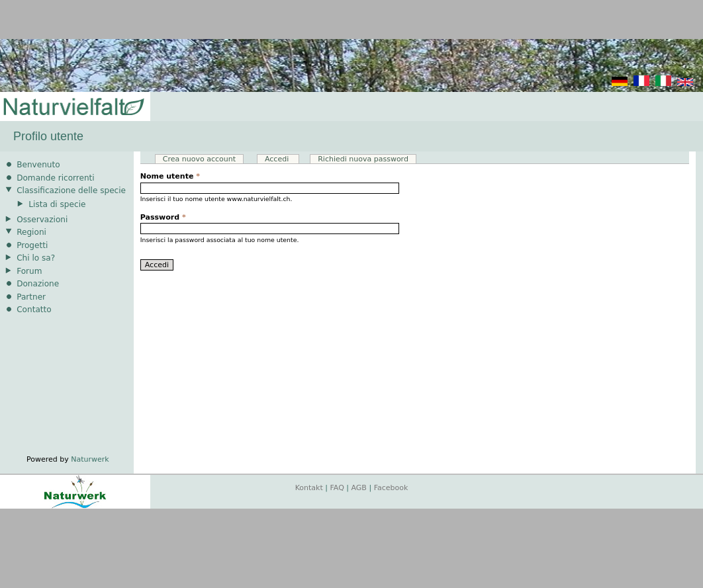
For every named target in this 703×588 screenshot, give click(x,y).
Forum (29, 271)
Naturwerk (90, 459)
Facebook (391, 488)
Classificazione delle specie (71, 190)
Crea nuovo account (199, 159)
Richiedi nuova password (363, 159)
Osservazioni (42, 220)
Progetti (32, 245)
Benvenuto (38, 165)
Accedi (282, 159)
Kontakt (309, 488)
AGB (359, 488)
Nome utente (170, 176)
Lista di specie (57, 204)
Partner (31, 297)
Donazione (38, 284)
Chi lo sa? (36, 258)
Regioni (31, 232)
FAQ (337, 488)
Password (163, 217)
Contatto (34, 310)
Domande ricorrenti (56, 178)
